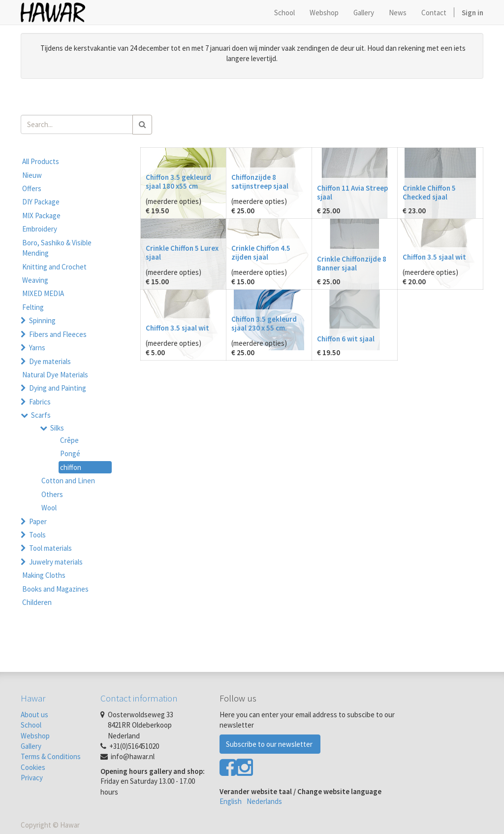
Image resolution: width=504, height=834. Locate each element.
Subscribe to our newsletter (270, 744)
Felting (33, 307)
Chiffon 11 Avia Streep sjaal (352, 192)
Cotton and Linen (68, 481)
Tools (37, 535)
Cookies (33, 767)
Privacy (32, 778)
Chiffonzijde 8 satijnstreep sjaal (260, 182)
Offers (32, 188)
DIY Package (41, 202)
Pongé (70, 453)
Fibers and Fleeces (58, 334)
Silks (57, 428)
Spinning (42, 320)
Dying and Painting (58, 388)
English (231, 801)
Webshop (35, 736)
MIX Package (41, 216)
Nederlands (264, 801)
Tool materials (50, 548)
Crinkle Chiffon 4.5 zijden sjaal (261, 252)
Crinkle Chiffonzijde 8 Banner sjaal (352, 263)
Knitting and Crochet (54, 267)
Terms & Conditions (51, 756)
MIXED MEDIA (43, 293)
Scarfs (41, 415)
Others (52, 494)
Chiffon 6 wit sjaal (346, 339)
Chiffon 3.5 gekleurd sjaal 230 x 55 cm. (264, 323)
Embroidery (40, 229)
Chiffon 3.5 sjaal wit (434, 257)
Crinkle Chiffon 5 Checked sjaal (429, 192)
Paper (38, 521)
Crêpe (69, 440)
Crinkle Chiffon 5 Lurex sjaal (182, 252)
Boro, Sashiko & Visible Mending (57, 248)
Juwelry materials (56, 562)
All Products (41, 161)
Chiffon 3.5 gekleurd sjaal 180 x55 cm (178, 182)
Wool (49, 508)
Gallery (31, 746)
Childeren (37, 602)
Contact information (139, 698)
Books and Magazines (55, 589)
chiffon (71, 467)
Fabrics (40, 402)
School (31, 725)
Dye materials (50, 361)
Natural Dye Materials (55, 375)
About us (34, 715)
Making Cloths (44, 575)
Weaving (35, 280)
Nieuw (32, 175)
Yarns (37, 348)
